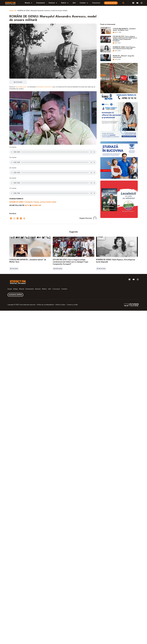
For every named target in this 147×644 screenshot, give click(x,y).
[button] (11, 218)
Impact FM (13, 11)
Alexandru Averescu (44, 87)
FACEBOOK (36, 205)
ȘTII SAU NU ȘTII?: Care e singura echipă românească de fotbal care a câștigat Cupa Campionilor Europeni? (70, 262)
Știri (74, 3)
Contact (84, 3)
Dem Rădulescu (21, 87)
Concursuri (96, 3)
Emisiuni (53, 3)
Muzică (29, 3)
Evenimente (41, 3)
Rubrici (65, 3)
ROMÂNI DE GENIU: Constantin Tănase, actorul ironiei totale (33, 202)
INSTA (27, 205)
